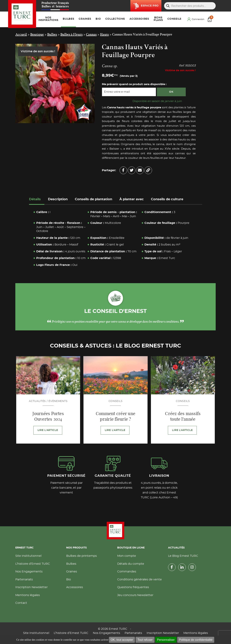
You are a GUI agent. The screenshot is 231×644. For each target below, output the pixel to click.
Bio (69, 579)
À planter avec (132, 199)
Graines (72, 572)
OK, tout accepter (122, 640)
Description (58, 199)
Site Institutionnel (28, 556)
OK (171, 92)
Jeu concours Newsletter (135, 595)
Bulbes (71, 564)
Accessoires (75, 587)
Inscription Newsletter (31, 587)
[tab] (37, 200)
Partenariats (24, 579)
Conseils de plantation (93, 199)
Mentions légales (28, 595)
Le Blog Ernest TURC (183, 556)
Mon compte (127, 556)
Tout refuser (145, 640)
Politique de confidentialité (196, 640)
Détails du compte (131, 564)
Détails (35, 199)
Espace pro (150, 6)
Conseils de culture (167, 199)
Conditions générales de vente (139, 579)
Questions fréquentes (133, 587)
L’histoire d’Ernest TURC (33, 564)
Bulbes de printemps (82, 556)
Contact (21, 603)
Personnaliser (166, 640)
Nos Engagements (29, 572)
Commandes (127, 572)
